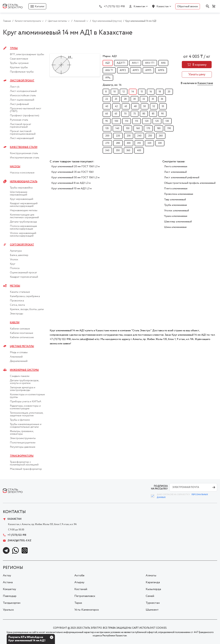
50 (145, 106)
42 (116, 106)
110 (127, 121)
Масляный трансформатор (26, 469)
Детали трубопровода (23, 222)
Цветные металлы (22, 346)
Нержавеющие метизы (24, 210)
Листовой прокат (22, 81)
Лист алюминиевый (175, 172)
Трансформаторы (22, 456)
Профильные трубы (22, 72)
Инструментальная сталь (25, 158)
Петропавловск (85, 596)
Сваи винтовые (19, 59)
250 (150, 136)
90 (162, 114)
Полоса (15, 268)
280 (118, 143)
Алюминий (16, 357)
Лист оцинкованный (22, 100)
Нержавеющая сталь (24, 182)
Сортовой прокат (22, 245)
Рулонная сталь (19, 120)
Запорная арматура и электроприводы (23, 389)
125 (157, 121)
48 (135, 106)
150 (128, 128)
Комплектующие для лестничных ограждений (24, 216)
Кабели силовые (20, 329)
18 (160, 92)
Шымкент (152, 610)
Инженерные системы (24, 370)
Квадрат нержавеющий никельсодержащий (24, 205)
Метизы (15, 286)
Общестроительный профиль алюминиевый (190, 183)
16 (151, 92)
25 (116, 99)
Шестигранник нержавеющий (19, 193)
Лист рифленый (19, 104)
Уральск (8, 610)
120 (147, 121)
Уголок (14, 260)
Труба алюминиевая (175, 205)
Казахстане (205, 83)
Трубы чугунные (19, 63)
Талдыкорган (12, 603)
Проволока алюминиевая (179, 194)
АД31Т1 (121, 63)
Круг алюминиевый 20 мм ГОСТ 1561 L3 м (76, 166)
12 (124, 92)
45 (126, 106)
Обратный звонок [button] (188, 6)
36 (162, 99)
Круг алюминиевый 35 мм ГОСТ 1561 (72, 172)
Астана (8, 582)
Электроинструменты (23, 438)
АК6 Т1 (109, 70)
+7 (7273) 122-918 (114, 6)
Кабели (15, 323)
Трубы (14, 48)
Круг (13, 264)
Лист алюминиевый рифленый (182, 177)
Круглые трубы (19, 67)
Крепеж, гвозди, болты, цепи (27, 309)
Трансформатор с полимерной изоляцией (24, 463)
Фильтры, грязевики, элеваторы (22, 433)
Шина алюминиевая (175, 227)
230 (129, 136)
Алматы (151, 576)
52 (154, 106)
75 (135, 114)
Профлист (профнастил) (25, 116)
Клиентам (139, 6)
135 (107, 128)
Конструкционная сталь (24, 153)
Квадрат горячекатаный (24, 277)
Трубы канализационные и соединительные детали (26, 426)
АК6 (163, 63)
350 (118, 151)
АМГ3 (136, 70)
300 (129, 143)
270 (107, 143)
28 (125, 99)
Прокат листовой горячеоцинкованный (23, 133)
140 (117, 128)
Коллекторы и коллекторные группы (27, 396)
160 (138, 128)
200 (107, 136)
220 (118, 136)
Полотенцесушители (23, 443)
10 (115, 92)
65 (116, 114)
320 (149, 143)
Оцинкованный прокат (23, 273)
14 (133, 92)
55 (163, 106)
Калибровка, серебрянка (25, 296)
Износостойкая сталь (23, 96)
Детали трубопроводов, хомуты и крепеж (24, 382)
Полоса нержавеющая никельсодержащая (23, 228)
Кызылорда (153, 589)
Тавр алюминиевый (175, 200)
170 (148, 128)
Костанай (81, 589)
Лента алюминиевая (176, 166)
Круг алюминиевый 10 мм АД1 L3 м (71, 189)
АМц (108, 78)
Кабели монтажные (22, 333)
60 (107, 114)
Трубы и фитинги (20, 420)
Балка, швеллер (19, 255)
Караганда (153, 582)
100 (116, 121)
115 (137, 121)
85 (153, 114)
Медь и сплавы (19, 352)
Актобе (79, 576)
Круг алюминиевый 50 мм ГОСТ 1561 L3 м (75, 177)
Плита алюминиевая (176, 189)
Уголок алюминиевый (176, 211)
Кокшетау (9, 589)
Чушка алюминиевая (176, 216)
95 (107, 121)
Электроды (16, 314)
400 (139, 151)
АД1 (108, 63)
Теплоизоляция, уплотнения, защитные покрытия (26, 414)
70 (125, 114)
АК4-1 (135, 63)
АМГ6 (161, 70)
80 (144, 114)
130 (167, 121)
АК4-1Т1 (150, 63)
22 (107, 99)
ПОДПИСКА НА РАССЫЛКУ (159, 487)
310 (139, 143)
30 (135, 99)
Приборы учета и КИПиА (26, 402)
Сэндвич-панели (20, 376)
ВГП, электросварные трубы (27, 54)
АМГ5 (148, 70)
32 (144, 99)
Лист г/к (15, 87)
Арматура (16, 251)
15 (142, 92)
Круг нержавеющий (22, 199)
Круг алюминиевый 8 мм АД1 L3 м (71, 183)
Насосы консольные (22, 173)
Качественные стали (24, 147)
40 (107, 106)
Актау (7, 576)
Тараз (78, 603)
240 (139, 136)
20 (169, 92)
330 (160, 143)
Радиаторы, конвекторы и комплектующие (25, 407)
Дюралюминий (19, 361)
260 (161, 136)
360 (128, 151)
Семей (150, 596)
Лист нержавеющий (22, 138)
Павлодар (10, 596)
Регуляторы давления (23, 447)
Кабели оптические (22, 337)
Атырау (79, 582)
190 (169, 128)
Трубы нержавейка (21, 188)
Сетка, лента (17, 305)
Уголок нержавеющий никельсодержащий (23, 235)
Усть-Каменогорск (87, 610)
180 (159, 128)
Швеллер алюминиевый (178, 222)
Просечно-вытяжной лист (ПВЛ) (26, 110)
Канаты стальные (20, 292)
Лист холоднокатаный (23, 91)
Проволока (17, 301)
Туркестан (153, 603)
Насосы (15, 167)
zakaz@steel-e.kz (17, 541)
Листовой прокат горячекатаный (21, 126)
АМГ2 (123, 70)
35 (153, 99)
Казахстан (163, 6)
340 (107, 151)
